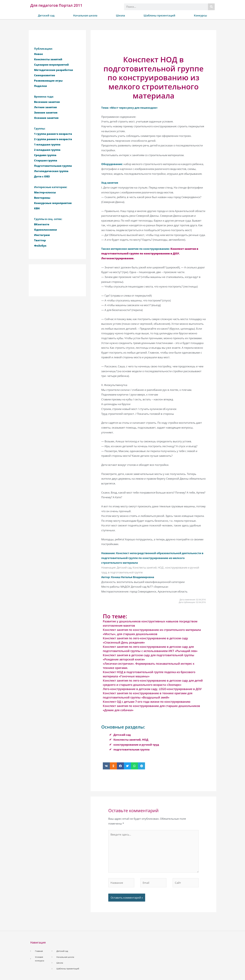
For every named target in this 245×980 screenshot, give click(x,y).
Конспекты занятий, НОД (131, 740)
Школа (120, 15)
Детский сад (46, 15)
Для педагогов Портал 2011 (56, 5)
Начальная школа (85, 15)
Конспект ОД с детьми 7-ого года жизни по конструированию (147, 702)
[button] (106, 766)
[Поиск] (211, 7)
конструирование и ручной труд (136, 745)
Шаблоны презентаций (159, 15)
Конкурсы (200, 15)
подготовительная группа (131, 749)
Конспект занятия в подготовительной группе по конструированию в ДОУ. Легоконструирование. (150, 253)
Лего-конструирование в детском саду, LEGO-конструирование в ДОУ (152, 689)
